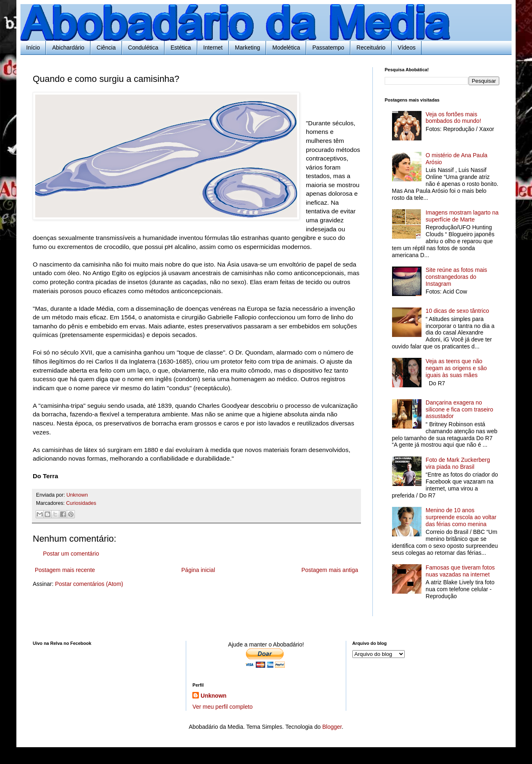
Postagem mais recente (65, 570)
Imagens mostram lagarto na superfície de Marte (462, 216)
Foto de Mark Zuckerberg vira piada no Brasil (458, 463)
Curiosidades (81, 503)
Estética (181, 47)
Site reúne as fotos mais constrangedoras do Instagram (456, 277)
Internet (213, 47)
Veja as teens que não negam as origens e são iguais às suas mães (456, 368)
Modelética (286, 47)
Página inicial (198, 570)
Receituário (371, 47)
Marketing (247, 47)
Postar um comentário (71, 554)
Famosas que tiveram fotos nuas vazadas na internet (460, 571)
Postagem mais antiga (330, 570)
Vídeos (407, 47)
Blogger (332, 727)
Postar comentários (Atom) (89, 584)
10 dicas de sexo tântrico (457, 311)
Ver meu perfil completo (222, 707)
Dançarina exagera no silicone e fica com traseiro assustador (459, 409)
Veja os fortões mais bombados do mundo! (453, 118)
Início (33, 47)
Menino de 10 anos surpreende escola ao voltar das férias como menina (461, 517)
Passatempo (328, 47)
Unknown (213, 696)
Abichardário (68, 47)
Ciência (106, 47)
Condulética (143, 47)
